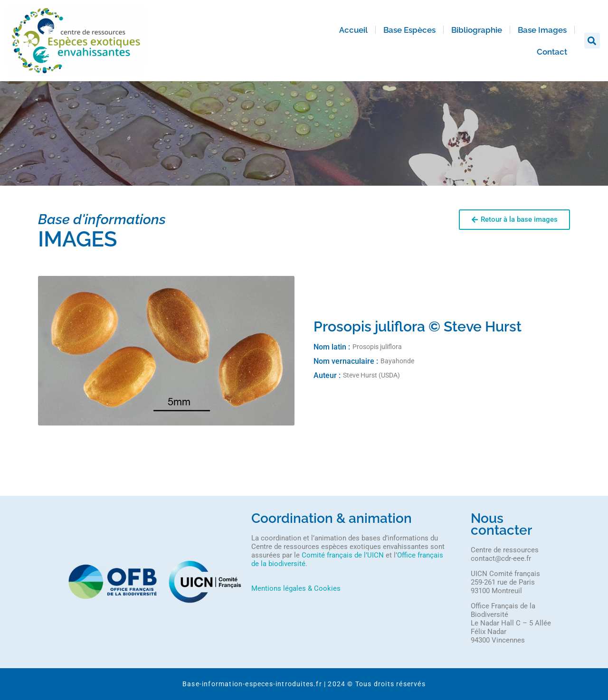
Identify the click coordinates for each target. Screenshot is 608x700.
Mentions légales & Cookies (296, 588)
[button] (592, 41)
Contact (552, 52)
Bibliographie (477, 30)
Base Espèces (409, 30)
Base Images (542, 30)
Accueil (353, 30)
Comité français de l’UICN (343, 555)
